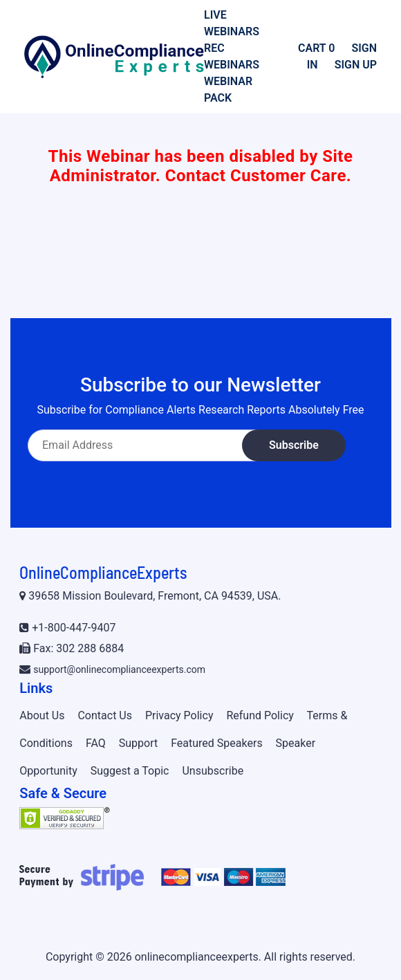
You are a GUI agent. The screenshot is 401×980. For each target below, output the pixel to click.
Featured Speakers (216, 743)
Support (138, 743)
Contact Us (105, 715)
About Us (42, 715)
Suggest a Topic (130, 771)
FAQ (96, 743)
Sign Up (356, 65)
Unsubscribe (213, 771)
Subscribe (294, 445)
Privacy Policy (179, 715)
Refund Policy (260, 715)
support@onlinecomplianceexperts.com (119, 669)
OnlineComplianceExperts (103, 572)
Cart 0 (316, 48)
